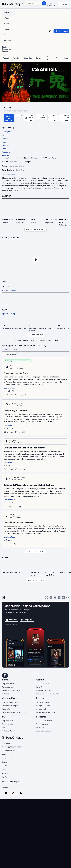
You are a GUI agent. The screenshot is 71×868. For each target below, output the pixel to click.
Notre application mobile (12, 746)
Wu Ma (33, 219)
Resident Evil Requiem (11, 705)
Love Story (41, 687)
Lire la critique (10, 388)
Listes (6, 557)
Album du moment (44, 730)
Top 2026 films (8, 683)
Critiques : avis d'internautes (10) (24, 345)
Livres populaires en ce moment (49, 712)
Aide (4, 754)
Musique (41, 716)
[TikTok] (59, 598)
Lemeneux (17, 515)
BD (4, 716)
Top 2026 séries (43, 683)
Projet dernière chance (11, 687)
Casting (7, 196)
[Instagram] (55, 598)
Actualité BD (7, 730)
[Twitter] (47, 598)
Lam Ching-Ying (51, 219)
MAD (4, 727)
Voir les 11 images (9, 290)
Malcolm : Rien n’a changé (47, 690)
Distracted (40, 727)
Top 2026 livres (43, 702)
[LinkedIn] (63, 598)
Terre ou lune (8, 724)
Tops (5, 310)
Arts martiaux (31, 65)
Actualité (6, 693)
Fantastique (26, 162)
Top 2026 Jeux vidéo (11, 702)
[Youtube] (68, 598)
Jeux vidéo (8, 698)
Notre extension (9, 750)
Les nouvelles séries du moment (49, 693)
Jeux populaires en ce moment (15, 712)
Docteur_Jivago (19, 403)
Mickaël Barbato (19, 477)
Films (5, 679)
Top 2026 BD (7, 720)
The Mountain (42, 724)
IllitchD (16, 440)
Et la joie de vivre (43, 705)
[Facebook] (51, 598)
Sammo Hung (8, 219)
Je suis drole (41, 709)
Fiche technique (8, 174)
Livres (40, 698)
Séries (40, 679)
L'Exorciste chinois (42, 65)
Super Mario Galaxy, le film (13, 690)
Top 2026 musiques (44, 720)
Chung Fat (21, 219)
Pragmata (6, 709)
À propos (6, 743)
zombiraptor (18, 366)
